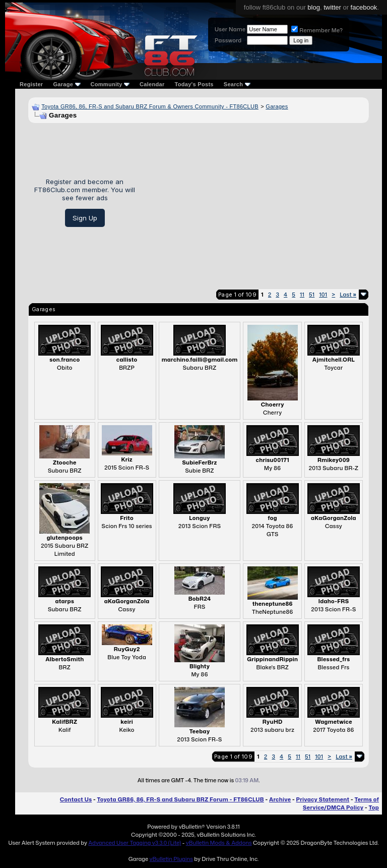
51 (312, 295)
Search (237, 84)
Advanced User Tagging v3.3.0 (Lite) (135, 843)
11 (302, 295)
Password (228, 40)
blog (314, 7)
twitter (332, 7)
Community (110, 84)
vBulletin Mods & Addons (219, 843)
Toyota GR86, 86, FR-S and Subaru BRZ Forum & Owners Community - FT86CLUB (150, 106)
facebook (364, 7)
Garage (67, 84)
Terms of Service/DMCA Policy (341, 803)
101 (323, 295)
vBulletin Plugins (171, 859)
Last (348, 295)
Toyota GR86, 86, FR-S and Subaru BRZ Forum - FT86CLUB (180, 799)
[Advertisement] (256, 202)
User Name (230, 29)
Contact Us (76, 799)
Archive (280, 799)
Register (31, 84)
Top (374, 807)
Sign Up (85, 218)
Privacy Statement (323, 799)
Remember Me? (317, 30)
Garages (277, 106)
